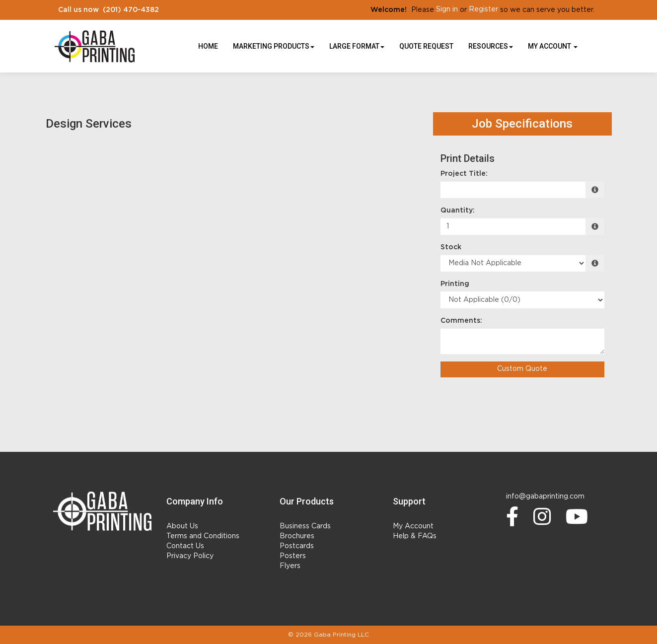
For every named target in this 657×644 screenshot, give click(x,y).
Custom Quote (522, 369)
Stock (451, 247)
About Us (182, 526)
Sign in (447, 9)
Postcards (297, 546)
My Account (413, 526)
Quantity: (458, 211)
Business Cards (305, 526)
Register (483, 9)
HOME (208, 46)
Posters (293, 556)
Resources (491, 46)
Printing (455, 284)
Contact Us (185, 546)
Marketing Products (274, 46)
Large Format (357, 46)
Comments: (461, 321)
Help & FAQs (415, 536)
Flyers (290, 566)
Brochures (297, 536)
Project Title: (464, 174)
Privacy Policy (190, 556)
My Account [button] (553, 46)
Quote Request (426, 46)
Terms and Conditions (203, 536)
